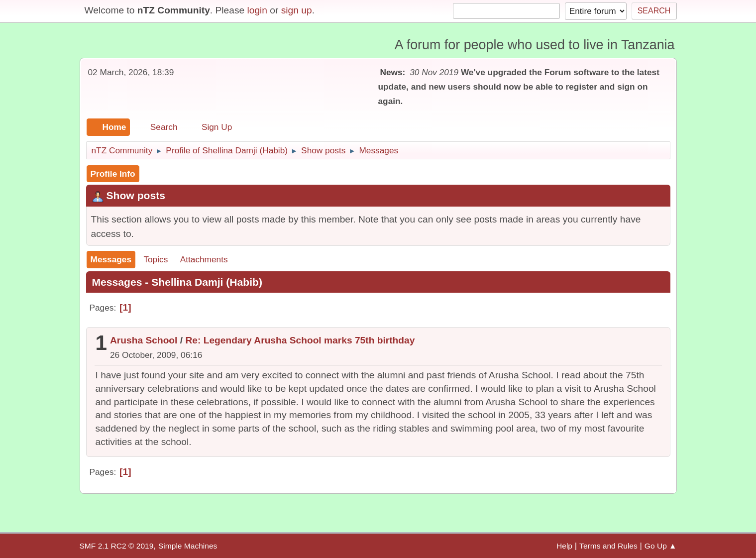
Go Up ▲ (661, 546)
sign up (297, 10)
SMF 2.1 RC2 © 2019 (117, 546)
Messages (111, 259)
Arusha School (144, 340)
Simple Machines (188, 546)
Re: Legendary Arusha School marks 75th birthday (300, 340)
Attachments (204, 259)
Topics (156, 259)
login (257, 10)
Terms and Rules (608, 546)
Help (564, 546)
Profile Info (113, 174)
